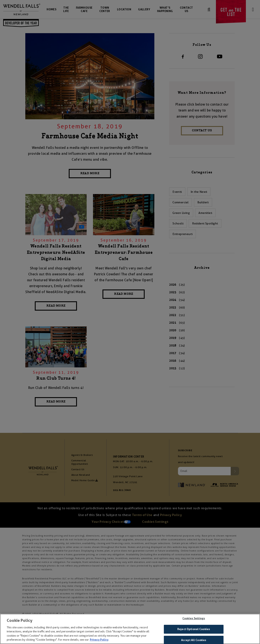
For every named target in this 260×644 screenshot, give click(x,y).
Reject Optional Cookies (194, 630)
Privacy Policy (99, 641)
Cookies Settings (194, 619)
